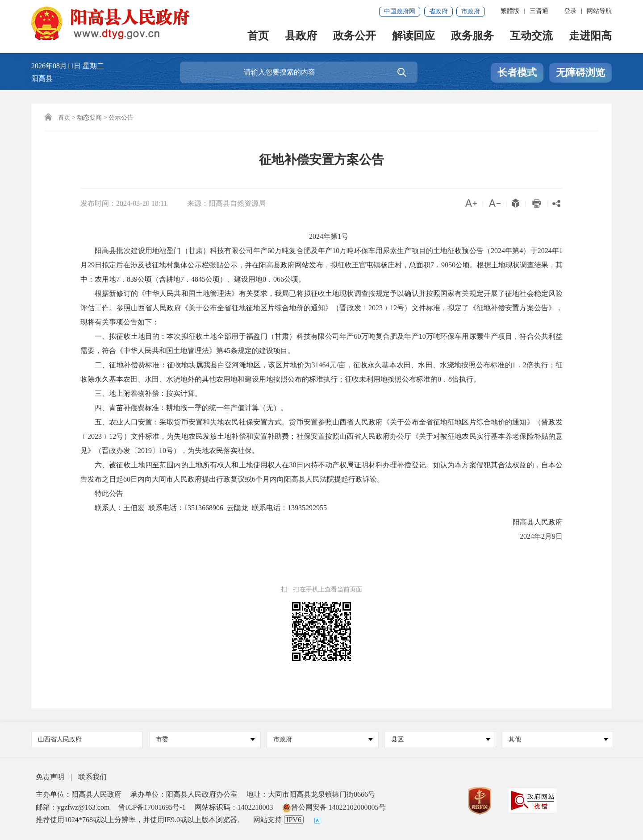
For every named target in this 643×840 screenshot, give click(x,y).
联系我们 (92, 777)
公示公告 (121, 118)
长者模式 (517, 73)
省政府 (438, 11)
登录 (570, 11)
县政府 (301, 36)
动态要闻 (89, 118)
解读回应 (413, 36)
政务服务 (472, 36)
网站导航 (599, 11)
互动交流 (531, 36)
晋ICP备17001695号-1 (152, 807)
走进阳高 (590, 36)
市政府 (471, 11)
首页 (258, 36)
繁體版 (510, 11)
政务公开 (355, 36)
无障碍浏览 (580, 73)
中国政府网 (400, 11)
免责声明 (50, 777)
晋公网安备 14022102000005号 (334, 807)
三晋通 (539, 11)
